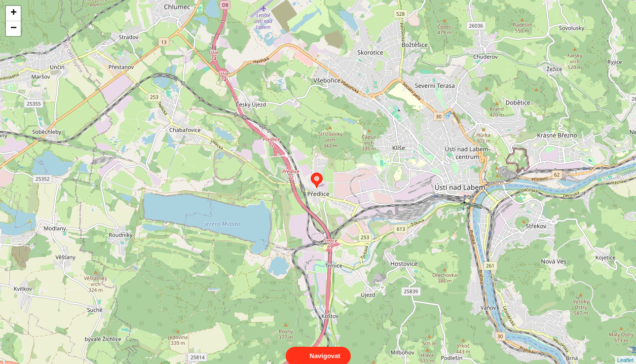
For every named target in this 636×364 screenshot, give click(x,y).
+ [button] (14, 13)
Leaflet (625, 351)
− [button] (14, 29)
